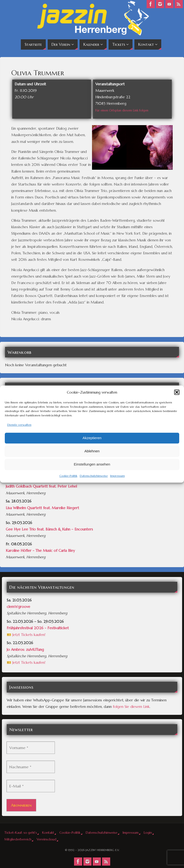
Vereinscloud (46, 839)
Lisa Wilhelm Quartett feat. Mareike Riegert (42, 508)
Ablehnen (92, 451)
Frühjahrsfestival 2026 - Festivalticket (38, 628)
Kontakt (48, 833)
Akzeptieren (92, 438)
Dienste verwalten (19, 425)
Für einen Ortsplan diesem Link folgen (122, 111)
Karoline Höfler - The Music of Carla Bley (40, 551)
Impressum (118, 476)
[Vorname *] (31, 748)
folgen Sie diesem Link (131, 707)
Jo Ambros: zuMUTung (25, 650)
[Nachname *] (31, 767)
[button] (177, 392)
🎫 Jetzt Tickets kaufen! (26, 635)
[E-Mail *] (31, 786)
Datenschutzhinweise (94, 476)
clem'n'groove (18, 607)
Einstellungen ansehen (92, 464)
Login (148, 833)
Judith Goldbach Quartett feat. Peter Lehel (41, 486)
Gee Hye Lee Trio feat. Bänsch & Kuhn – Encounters (49, 529)
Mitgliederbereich (18, 839)
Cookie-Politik (68, 476)
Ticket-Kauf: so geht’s (21, 833)
